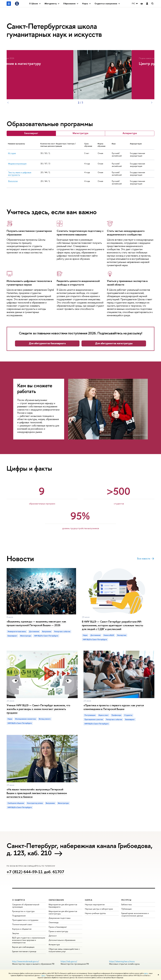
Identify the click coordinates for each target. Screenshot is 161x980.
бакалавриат (12, 636)
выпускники (47, 632)
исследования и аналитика (26, 719)
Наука (85, 635)
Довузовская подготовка (59, 918)
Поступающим (90, 715)
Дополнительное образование (62, 940)
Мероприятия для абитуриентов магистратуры (63, 912)
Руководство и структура (23, 911)
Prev (8, 103)
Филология (13, 181)
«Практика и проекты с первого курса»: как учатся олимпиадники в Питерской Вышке (114, 707)
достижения (34, 632)
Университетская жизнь (17, 632)
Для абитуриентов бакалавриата (47, 343)
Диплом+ (53, 936)
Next (152, 103)
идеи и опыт (103, 715)
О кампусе (19, 900)
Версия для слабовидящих (23, 947)
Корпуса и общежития (22, 929)
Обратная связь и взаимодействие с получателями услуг (64, 950)
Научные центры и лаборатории (99, 909)
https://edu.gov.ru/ (69, 961)
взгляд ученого (45, 719)
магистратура (26, 636)
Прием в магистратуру (58, 931)
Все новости (146, 559)
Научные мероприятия (95, 904)
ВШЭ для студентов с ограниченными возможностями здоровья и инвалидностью (29, 940)
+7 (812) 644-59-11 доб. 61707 (35, 872)
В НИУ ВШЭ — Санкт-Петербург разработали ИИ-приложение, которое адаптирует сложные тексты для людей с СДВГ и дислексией (113, 625)
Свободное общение (16, 803)
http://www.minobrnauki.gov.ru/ (26, 961)
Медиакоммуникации (17, 164)
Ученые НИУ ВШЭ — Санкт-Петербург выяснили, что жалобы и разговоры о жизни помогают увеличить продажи (38, 709)
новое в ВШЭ (109, 635)
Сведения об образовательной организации (26, 906)
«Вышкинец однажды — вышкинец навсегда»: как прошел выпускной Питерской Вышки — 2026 (36, 623)
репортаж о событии (62, 632)
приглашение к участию (94, 719)
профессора (116, 715)
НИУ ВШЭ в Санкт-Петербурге (46, 636)
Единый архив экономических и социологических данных (135, 914)
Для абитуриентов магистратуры (114, 343)
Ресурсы (126, 900)
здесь (146, 973)
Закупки (16, 933)
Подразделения (19, 916)
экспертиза (122, 635)
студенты (128, 715)
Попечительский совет (22, 924)
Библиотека (126, 904)
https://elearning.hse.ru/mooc (122, 961)
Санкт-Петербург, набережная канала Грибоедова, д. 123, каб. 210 (80, 849)
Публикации (126, 909)
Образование (56, 900)
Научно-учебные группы (95, 913)
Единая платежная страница (24, 951)
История (12, 153)
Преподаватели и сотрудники (25, 920)
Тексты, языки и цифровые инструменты (20, 174)
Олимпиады (54, 922)
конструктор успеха (35, 803)
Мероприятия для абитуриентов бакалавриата (63, 906)
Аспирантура (54, 944)
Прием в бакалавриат (58, 927)
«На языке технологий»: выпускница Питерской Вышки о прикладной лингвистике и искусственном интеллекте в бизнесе (37, 793)
